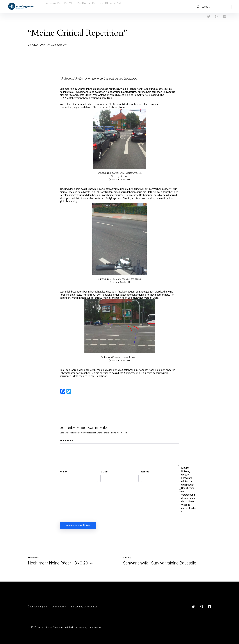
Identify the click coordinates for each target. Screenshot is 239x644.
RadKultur (84, 7)
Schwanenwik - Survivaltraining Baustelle (160, 563)
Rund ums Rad (52, 7)
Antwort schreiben (57, 45)
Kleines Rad (115, 7)
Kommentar (66, 441)
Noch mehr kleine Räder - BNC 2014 (60, 563)
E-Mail (104, 472)
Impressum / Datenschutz (85, 607)
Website (145, 472)
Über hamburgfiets (38, 607)
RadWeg (69, 7)
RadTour (99, 7)
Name (63, 472)
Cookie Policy (60, 607)
